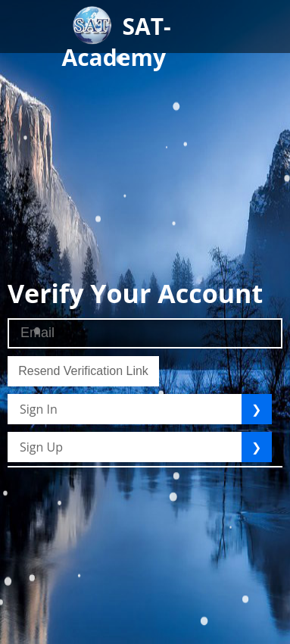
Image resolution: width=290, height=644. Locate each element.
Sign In (39, 409)
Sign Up (41, 447)
